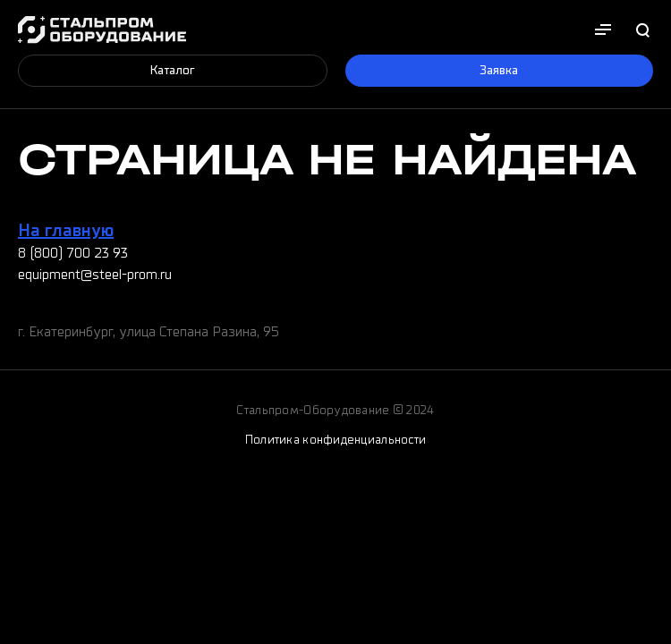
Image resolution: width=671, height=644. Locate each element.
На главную (66, 230)
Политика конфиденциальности (336, 440)
